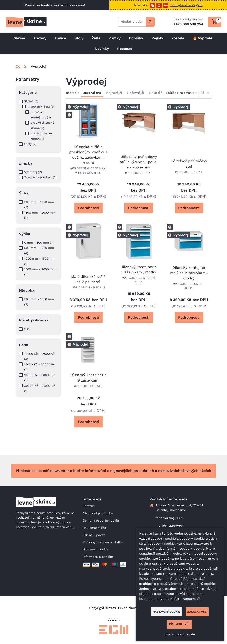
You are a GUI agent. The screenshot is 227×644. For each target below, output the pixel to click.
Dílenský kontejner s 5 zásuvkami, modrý (139, 270)
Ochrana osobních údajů (101, 521)
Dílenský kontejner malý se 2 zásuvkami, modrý (189, 273)
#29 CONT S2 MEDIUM (88, 287)
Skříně (19, 38)
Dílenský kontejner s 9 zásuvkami (88, 378)
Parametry (28, 79)
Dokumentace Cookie (180, 634)
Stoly (79, 38)
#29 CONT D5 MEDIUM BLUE (139, 280)
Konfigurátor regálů (186, 5)
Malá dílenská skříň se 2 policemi (88, 279)
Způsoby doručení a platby (103, 542)
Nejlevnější (136, 93)
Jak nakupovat (94, 535)
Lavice (60, 38)
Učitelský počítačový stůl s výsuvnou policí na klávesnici (139, 162)
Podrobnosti (88, 208)
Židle (96, 38)
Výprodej (80, 107)
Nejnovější (114, 93)
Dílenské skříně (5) (41, 107)
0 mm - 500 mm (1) (39, 243)
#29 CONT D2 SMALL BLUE (189, 286)
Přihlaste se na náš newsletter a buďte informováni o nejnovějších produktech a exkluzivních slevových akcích (113, 471)
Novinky (102, 49)
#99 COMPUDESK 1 (139, 173)
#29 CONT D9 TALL (88, 386)
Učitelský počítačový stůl (189, 164)
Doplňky (136, 38)
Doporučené (92, 93)
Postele (178, 38)
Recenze (125, 49)
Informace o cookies (98, 557)
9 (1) (27, 329)
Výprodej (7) (33, 172)
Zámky (115, 38)
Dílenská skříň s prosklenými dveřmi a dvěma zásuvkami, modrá (88, 155)
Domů (21, 66)
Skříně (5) (31, 101)
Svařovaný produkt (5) (40, 177)
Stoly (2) (30, 144)
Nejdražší (156, 93)
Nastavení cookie (96, 549)
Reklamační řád (94, 528)
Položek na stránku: (181, 93)
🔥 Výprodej (203, 38)
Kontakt (88, 506)
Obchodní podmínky (98, 513)
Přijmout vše (180, 624)
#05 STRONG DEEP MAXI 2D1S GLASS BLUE (88, 171)
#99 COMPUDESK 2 (189, 172)
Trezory (40, 38)
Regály (157, 38)
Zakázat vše (197, 612)
